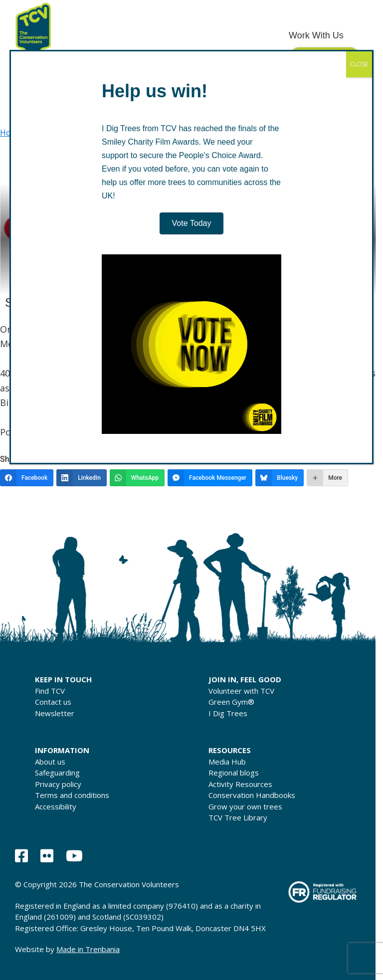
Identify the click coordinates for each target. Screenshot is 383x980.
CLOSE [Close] (359, 64)
